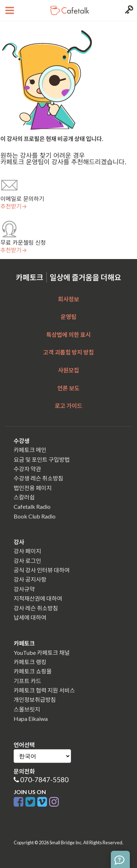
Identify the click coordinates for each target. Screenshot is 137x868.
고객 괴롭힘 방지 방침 (68, 352)
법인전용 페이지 (33, 488)
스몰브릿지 (27, 709)
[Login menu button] (128, 10)
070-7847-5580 (44, 780)
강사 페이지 (27, 551)
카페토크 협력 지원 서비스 (44, 690)
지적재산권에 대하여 (38, 598)
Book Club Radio (35, 516)
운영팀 (68, 317)
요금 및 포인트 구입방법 (42, 459)
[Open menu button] (9, 10)
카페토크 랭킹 (30, 662)
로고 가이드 (69, 406)
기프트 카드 (27, 681)
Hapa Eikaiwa (31, 719)
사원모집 (69, 370)
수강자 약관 (27, 469)
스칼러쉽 (24, 497)
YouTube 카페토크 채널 (42, 653)
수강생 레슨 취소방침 (38, 478)
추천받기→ (14, 206)
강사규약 (24, 589)
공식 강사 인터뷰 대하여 (42, 570)
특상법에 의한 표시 (68, 335)
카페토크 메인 (30, 450)
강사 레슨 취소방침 (36, 608)
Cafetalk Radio (32, 506)
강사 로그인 (27, 561)
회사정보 (69, 299)
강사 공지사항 (30, 579)
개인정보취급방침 (35, 700)
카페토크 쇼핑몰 (33, 671)
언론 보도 (68, 388)
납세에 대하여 (30, 617)
